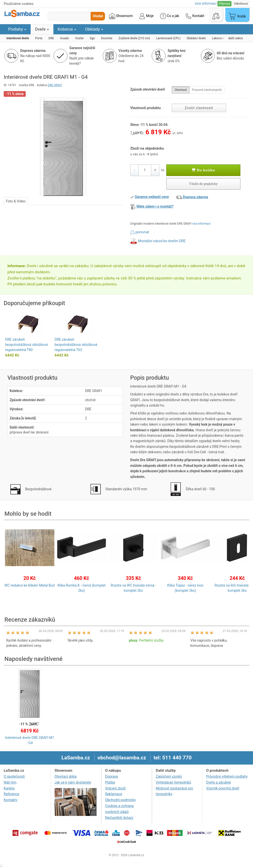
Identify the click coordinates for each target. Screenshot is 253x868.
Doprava (112, 776)
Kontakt (195, 16)
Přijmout (224, 4)
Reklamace (114, 794)
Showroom (121, 16)
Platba (110, 782)
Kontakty (11, 800)
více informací (201, 224)
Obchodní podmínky (121, 800)
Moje (146, 16)
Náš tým (10, 782)
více (206, 3)
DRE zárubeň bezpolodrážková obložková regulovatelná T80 (26, 345)
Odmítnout (241, 4)
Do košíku (203, 170)
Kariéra (9, 788)
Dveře (42, 29)
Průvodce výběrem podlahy (227, 776)
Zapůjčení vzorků (169, 776)
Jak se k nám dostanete (73, 782)
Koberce (67, 29)
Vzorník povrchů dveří (223, 788)
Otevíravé (181, 90)
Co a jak (170, 16)
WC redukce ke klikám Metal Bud (30, 585)
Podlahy (17, 29)
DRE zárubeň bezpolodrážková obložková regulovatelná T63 (76, 345)
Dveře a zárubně (218, 782)
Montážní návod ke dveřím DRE (162, 241)
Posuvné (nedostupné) (207, 90)
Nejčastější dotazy (119, 818)
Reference (11, 794)
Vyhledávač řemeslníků (174, 782)
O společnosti (14, 776)
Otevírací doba (66, 776)
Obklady (94, 29)
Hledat (98, 16)
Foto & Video (16, 201)
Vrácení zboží (116, 788)
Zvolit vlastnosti (199, 108)
